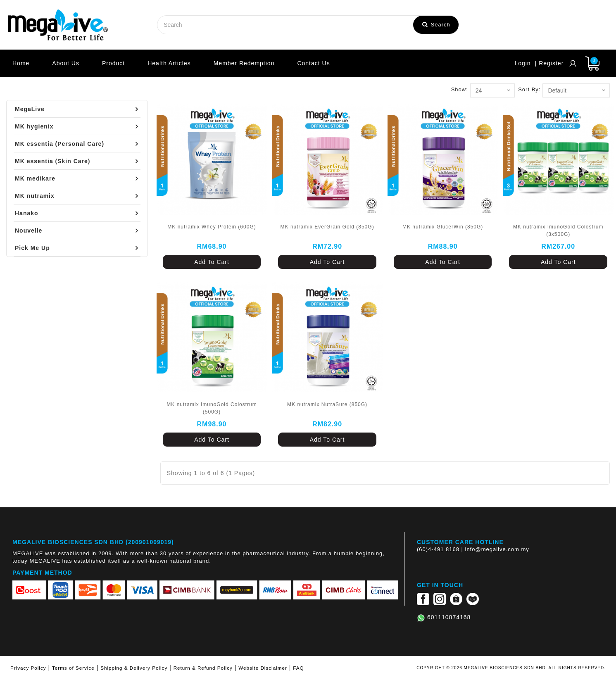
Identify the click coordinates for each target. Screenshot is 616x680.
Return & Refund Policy (203, 668)
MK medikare (35, 178)
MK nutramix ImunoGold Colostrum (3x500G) (558, 231)
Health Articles (169, 63)
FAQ (298, 668)
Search (436, 25)
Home (21, 63)
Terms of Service (73, 668)
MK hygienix (34, 126)
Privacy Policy (28, 668)
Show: (460, 89)
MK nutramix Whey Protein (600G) (212, 227)
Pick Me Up (32, 248)
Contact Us (313, 63)
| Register (549, 63)
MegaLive (30, 109)
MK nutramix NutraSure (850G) (327, 404)
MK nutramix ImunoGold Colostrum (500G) (212, 408)
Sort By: (529, 89)
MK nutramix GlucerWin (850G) (443, 227)
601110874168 (449, 617)
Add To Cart (212, 262)
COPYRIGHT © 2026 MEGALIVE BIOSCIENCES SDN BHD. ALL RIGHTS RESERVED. (511, 668)
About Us (66, 63)
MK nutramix (35, 196)
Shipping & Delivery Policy (134, 668)
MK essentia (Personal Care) (59, 144)
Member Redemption (244, 63)
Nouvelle (29, 231)
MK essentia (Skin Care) (53, 161)
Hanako (27, 213)
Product (113, 63)
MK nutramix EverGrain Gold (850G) (327, 227)
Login (522, 63)
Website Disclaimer (263, 668)
